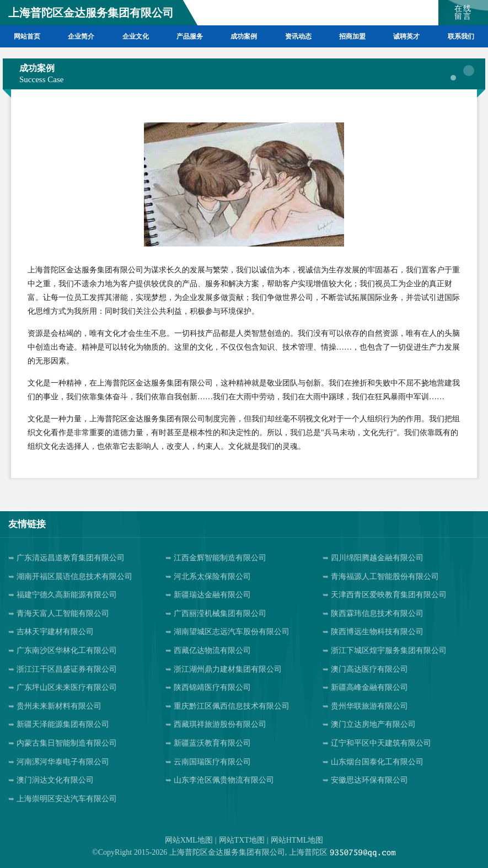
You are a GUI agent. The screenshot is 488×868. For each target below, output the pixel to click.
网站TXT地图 (242, 840)
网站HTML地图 (297, 840)
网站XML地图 (189, 840)
